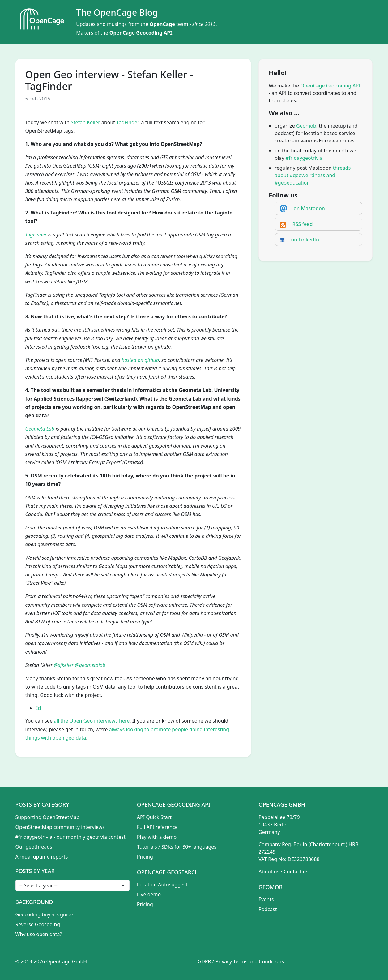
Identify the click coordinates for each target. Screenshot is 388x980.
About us (269, 872)
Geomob (306, 126)
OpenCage (162, 24)
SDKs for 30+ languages (189, 847)
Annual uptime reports (42, 857)
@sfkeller (64, 665)
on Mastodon (309, 208)
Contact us (296, 872)
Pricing (145, 857)
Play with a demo (157, 837)
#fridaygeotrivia (304, 158)
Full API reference (157, 827)
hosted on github (140, 360)
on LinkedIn (305, 240)
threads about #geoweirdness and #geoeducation (313, 175)
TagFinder (127, 122)
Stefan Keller (85, 122)
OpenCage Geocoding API (141, 33)
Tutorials (147, 847)
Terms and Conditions (258, 961)
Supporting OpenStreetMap (48, 817)
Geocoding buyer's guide (44, 914)
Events (266, 899)
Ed (38, 708)
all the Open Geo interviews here (92, 721)
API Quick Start (154, 817)
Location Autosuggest (162, 885)
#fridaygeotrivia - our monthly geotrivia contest (70, 837)
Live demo (149, 894)
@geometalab (90, 665)
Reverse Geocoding (38, 924)
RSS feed (303, 224)
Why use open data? (39, 934)
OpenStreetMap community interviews (60, 827)
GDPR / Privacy (215, 961)
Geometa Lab (40, 429)
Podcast (268, 909)
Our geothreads (34, 847)
